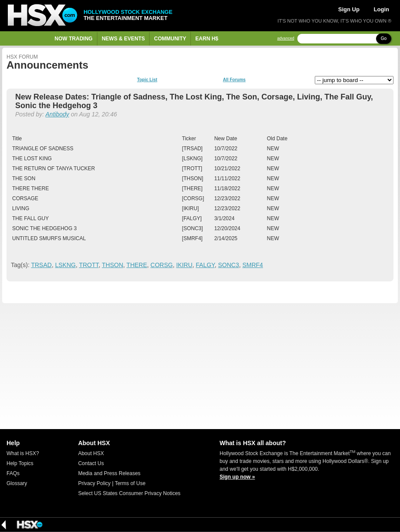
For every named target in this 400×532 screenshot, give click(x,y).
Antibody (57, 114)
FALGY (205, 265)
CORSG (162, 265)
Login (382, 9)
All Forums (234, 80)
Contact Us (91, 463)
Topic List (147, 80)
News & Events (123, 39)
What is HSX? (23, 453)
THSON (112, 265)
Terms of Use (130, 483)
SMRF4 (252, 265)
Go (384, 38)
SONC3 (228, 265)
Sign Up (349, 9)
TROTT (89, 265)
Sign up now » (237, 477)
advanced (286, 38)
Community (170, 39)
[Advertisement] (200, 366)
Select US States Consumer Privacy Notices (129, 493)
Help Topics (20, 463)
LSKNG (65, 265)
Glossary (17, 483)
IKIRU (184, 265)
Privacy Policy (95, 483)
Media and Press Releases (109, 473)
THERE (137, 265)
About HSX (91, 453)
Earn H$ (207, 39)
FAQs (13, 473)
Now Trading (74, 39)
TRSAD (41, 265)
